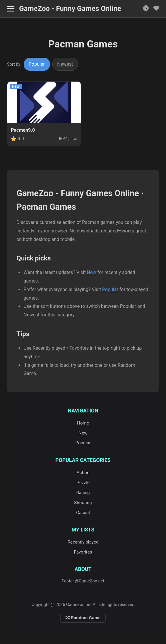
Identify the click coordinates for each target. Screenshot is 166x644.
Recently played (83, 542)
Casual (83, 513)
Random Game (83, 618)
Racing (83, 493)
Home (83, 423)
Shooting (83, 503)
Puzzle (83, 483)
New (91, 272)
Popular (37, 64)
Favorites (83, 552)
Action (83, 473)
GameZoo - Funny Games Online (70, 9)
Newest (65, 64)
